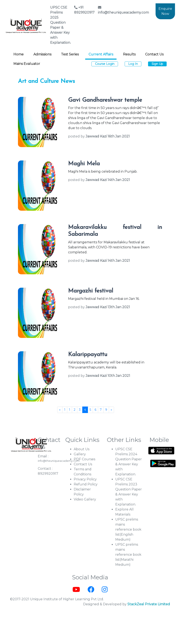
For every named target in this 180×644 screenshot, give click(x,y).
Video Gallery (85, 499)
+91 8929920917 (84, 10)
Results (129, 54)
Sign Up (157, 64)
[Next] (111, 410)
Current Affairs (101, 54)
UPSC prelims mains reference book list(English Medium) (128, 529)
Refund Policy (86, 484)
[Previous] (60, 410)
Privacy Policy (85, 479)
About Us (82, 449)
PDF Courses (84, 459)
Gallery (80, 454)
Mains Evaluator (27, 64)
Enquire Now (165, 11)
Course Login (105, 64)
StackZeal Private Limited (149, 604)
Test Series (70, 54)
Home (18, 54)
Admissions (42, 54)
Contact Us (154, 54)
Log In (133, 64)
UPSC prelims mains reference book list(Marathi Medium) (128, 555)
